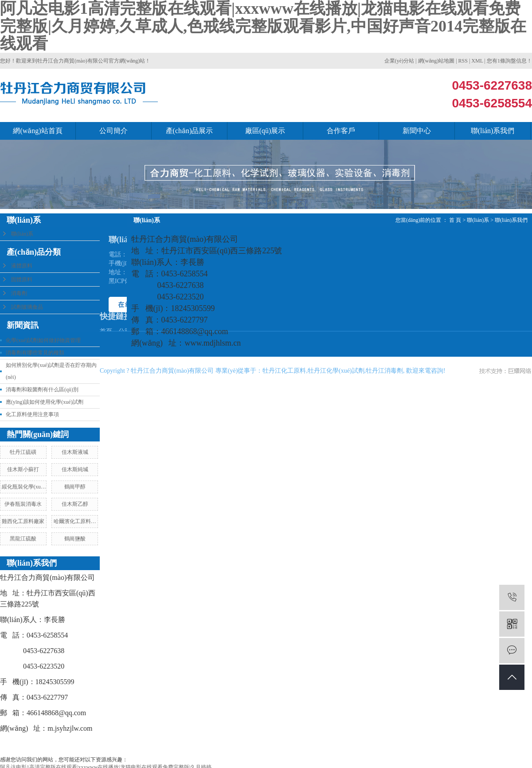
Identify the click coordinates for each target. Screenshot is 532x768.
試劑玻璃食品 (27, 307)
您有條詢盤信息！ (509, 61)
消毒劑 (19, 293)
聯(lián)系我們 (493, 131)
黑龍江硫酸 (23, 539)
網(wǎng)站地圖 (436, 61)
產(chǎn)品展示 (190, 131)
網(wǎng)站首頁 (37, 131)
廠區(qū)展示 (265, 131)
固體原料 (22, 280)
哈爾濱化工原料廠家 (75, 523)
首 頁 (455, 220)
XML (477, 61)
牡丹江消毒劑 (384, 371)
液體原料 (22, 266)
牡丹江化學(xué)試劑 (336, 371)
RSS (463, 61)
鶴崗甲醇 (75, 487)
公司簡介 (113, 131)
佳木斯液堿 (75, 452)
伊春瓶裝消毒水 (23, 504)
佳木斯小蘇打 (23, 469)
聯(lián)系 (22, 234)
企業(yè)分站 (399, 61)
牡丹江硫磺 (23, 452)
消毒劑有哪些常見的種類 (35, 353)
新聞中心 (417, 131)
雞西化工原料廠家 (23, 521)
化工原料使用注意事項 (32, 414)
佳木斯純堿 (75, 469)
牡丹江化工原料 (284, 371)
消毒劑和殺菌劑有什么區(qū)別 (42, 390)
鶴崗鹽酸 (75, 539)
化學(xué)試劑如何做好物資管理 (43, 340)
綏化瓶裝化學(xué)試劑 (23, 488)
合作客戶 (341, 131)
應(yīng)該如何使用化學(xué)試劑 (45, 402)
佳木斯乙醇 (75, 504)
